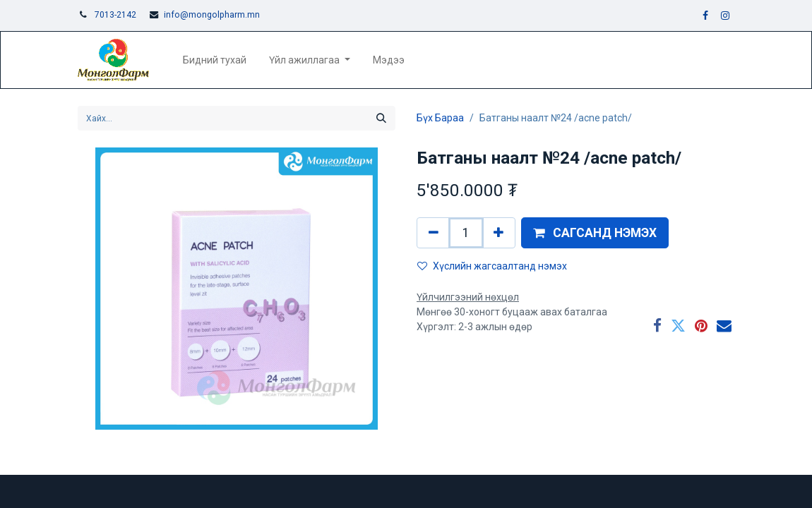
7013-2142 (115, 15)
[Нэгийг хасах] (434, 233)
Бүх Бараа (440, 118)
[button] (595, 233)
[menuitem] (215, 60)
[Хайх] (381, 118)
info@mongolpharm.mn (212, 15)
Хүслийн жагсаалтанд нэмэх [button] (492, 266)
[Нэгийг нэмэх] (498, 233)
